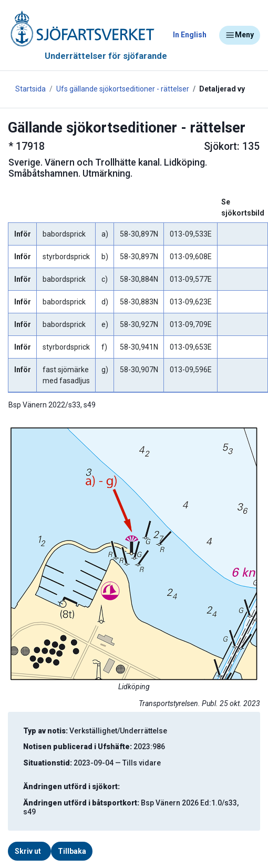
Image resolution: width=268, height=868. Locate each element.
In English (190, 35)
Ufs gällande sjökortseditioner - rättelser (123, 89)
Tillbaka (72, 851)
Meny (240, 35)
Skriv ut (28, 851)
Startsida (30, 89)
